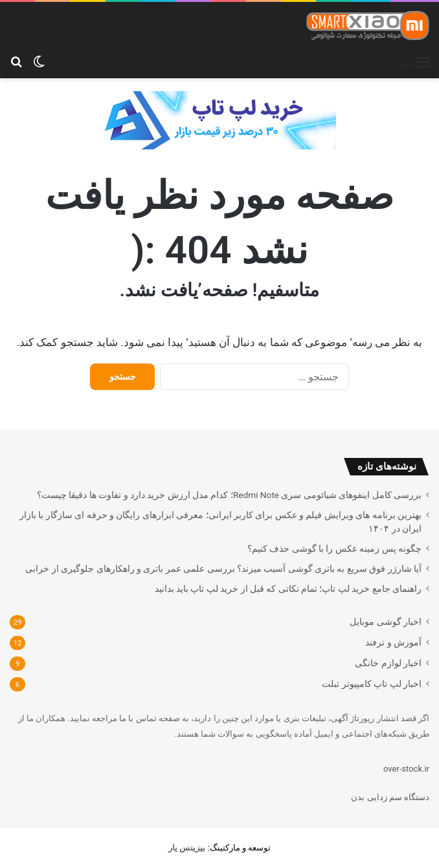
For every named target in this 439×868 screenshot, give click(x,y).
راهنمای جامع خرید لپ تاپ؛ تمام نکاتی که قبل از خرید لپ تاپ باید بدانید (288, 589)
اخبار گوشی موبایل (386, 622)
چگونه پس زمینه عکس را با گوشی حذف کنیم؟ (334, 548)
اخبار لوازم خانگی (388, 663)
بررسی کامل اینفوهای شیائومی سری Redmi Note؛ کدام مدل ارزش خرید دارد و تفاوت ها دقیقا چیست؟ (229, 495)
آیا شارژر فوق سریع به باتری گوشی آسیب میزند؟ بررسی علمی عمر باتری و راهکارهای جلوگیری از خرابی (223, 569)
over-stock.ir (406, 769)
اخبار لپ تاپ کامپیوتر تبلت (372, 684)
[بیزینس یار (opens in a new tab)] (187, 848)
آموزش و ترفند (393, 642)
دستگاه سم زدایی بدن (390, 797)
